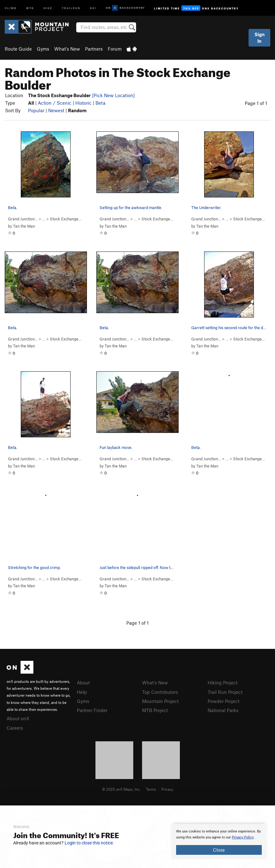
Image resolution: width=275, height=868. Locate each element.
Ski (93, 8)
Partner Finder (92, 710)
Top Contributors (160, 692)
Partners (94, 49)
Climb (11, 8)
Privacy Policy (243, 837)
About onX (18, 718)
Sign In (260, 38)
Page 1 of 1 (256, 103)
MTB (30, 8)
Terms (151, 789)
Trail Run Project (225, 692)
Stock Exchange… (66, 219)
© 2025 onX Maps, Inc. (121, 789)
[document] (219, 842)
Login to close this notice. (89, 843)
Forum (115, 49)
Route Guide (18, 49)
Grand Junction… (23, 219)
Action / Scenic (55, 103)
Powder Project (223, 701)
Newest (56, 110)
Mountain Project (160, 701)
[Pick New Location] (113, 95)
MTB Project (155, 710)
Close (219, 850)
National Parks (223, 710)
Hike (48, 8)
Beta (100, 103)
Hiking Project (223, 683)
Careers (15, 728)
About (83, 683)
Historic (83, 103)
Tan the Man (24, 226)
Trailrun (71, 8)
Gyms (43, 49)
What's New (67, 49)
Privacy (167, 789)
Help (82, 692)
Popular (36, 110)
